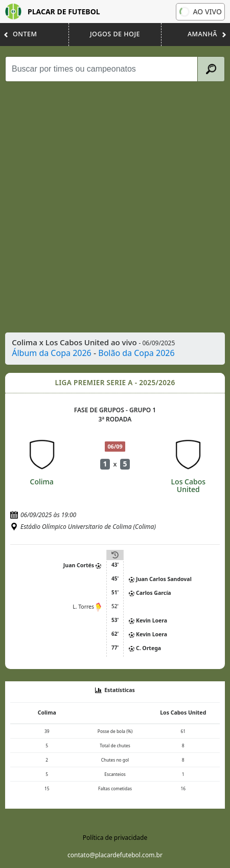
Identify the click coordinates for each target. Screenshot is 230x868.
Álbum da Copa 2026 (52, 353)
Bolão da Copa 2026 (136, 353)
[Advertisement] (115, 207)
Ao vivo (200, 12)
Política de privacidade (115, 838)
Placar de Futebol (53, 12)
